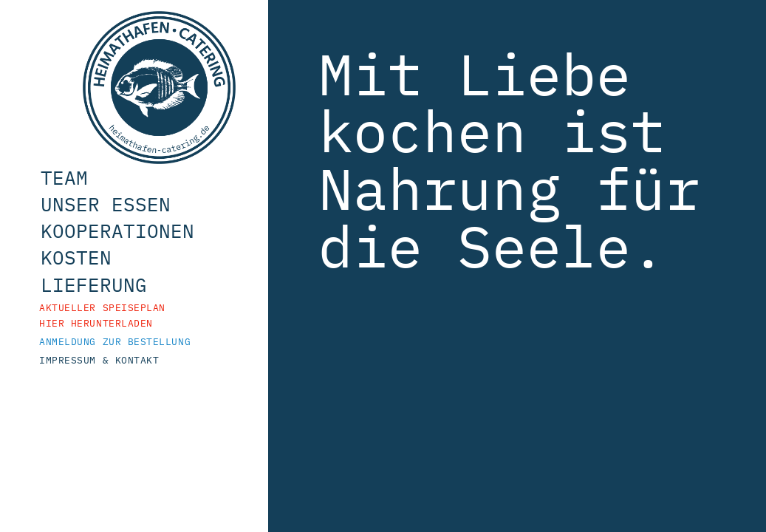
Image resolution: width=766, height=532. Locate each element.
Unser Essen (124, 226)
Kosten (95, 279)
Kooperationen (136, 253)
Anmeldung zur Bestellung (116, 363)
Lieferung (112, 307)
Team (83, 199)
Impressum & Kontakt (104, 382)
